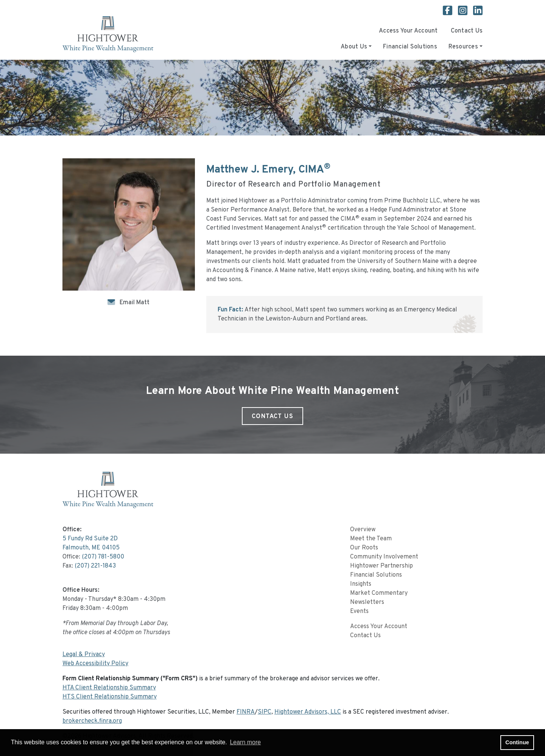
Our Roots (364, 548)
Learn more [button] (245, 742)
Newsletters (367, 602)
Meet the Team (371, 539)
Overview (363, 530)
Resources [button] (463, 47)
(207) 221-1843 (95, 566)
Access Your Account (408, 31)
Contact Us (467, 31)
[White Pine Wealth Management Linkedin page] (478, 12)
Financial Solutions (410, 47)
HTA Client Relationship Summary (109, 688)
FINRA (246, 712)
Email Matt (135, 303)
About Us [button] (354, 47)
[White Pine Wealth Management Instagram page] (466, 12)
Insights (361, 584)
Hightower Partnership (381, 566)
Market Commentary (379, 593)
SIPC (265, 712)
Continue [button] (517, 742)
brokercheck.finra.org (92, 721)
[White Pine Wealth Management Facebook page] (450, 12)
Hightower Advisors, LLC (308, 712)
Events (359, 611)
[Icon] (113, 303)
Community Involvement (384, 557)
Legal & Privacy (84, 655)
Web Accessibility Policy (95, 664)
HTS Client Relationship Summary (110, 697)
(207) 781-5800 (103, 557)
